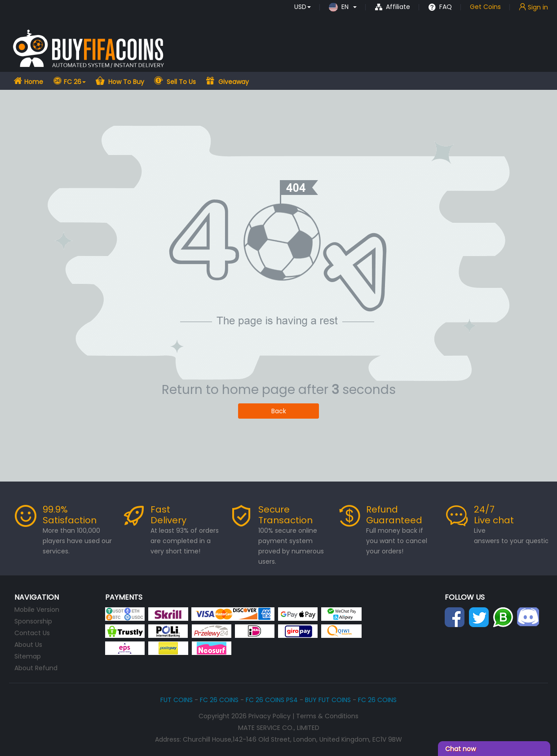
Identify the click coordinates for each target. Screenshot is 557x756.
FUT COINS (177, 700)
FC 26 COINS (219, 700)
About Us (28, 645)
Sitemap (28, 656)
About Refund (36, 668)
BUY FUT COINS (328, 700)
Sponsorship (33, 621)
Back (279, 411)
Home (33, 82)
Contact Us (32, 633)
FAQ (440, 7)
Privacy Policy (270, 716)
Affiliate (392, 7)
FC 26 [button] (75, 82)
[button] (303, 7)
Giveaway (233, 82)
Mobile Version (37, 610)
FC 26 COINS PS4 (272, 700)
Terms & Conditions (327, 716)
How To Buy (125, 82)
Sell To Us (180, 82)
